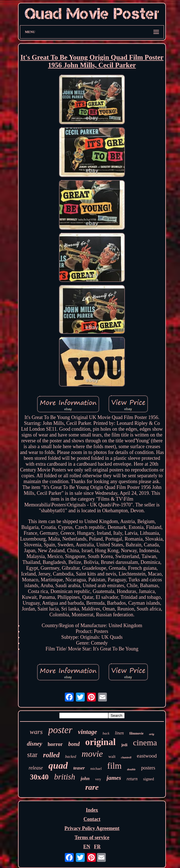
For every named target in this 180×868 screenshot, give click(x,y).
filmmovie (136, 733)
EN (87, 847)
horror (55, 744)
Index (92, 810)
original (101, 742)
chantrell (126, 757)
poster (60, 730)
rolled (51, 755)
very (98, 779)
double (131, 769)
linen (119, 733)
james (114, 778)
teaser (79, 768)
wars (36, 732)
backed (71, 757)
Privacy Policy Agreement (92, 828)
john (85, 779)
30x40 (39, 777)
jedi (124, 745)
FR (97, 847)
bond (74, 744)
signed (149, 779)
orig (151, 734)
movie (92, 754)
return (132, 779)
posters (148, 768)
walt (112, 756)
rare (92, 787)
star (32, 755)
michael (96, 769)
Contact (92, 819)
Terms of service (92, 837)
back (106, 733)
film (114, 766)
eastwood (147, 756)
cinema (145, 742)
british (65, 777)
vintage (87, 732)
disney (34, 744)
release (36, 768)
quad (58, 765)
